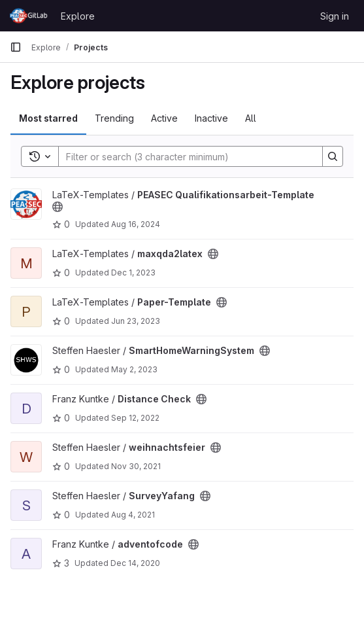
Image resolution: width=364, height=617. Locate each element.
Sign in (335, 16)
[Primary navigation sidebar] (16, 47)
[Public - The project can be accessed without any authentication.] (58, 207)
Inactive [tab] (211, 118)
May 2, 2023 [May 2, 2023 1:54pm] (134, 369)
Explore (78, 16)
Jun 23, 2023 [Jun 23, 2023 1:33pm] (136, 321)
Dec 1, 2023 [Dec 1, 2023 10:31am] (133, 273)
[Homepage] (29, 16)
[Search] (184, 156)
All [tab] (251, 118)
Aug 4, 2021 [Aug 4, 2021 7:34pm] (133, 515)
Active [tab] (164, 118)
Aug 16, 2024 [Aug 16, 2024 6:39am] (136, 224)
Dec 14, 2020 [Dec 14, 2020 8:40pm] (135, 563)
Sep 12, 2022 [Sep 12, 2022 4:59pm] (135, 418)
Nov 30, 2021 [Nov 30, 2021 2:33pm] (136, 466)
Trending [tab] (114, 118)
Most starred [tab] (48, 118)
